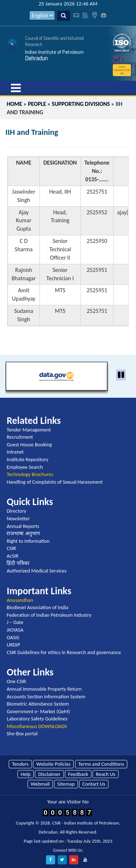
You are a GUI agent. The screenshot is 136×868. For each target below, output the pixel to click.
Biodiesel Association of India (37, 607)
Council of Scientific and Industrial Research (54, 41)
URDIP (13, 645)
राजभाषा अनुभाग (23, 533)
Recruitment (20, 437)
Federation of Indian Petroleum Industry (49, 615)
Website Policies (53, 764)
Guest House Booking (29, 445)
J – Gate (15, 622)
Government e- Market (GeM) (38, 711)
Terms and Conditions (101, 764)
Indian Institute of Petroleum (54, 52)
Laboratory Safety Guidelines (37, 719)
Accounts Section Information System (46, 697)
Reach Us (105, 774)
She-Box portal (22, 733)
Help (26, 774)
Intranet (15, 452)
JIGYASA (15, 630)
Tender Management (29, 430)
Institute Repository (27, 459)
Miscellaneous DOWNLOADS (37, 726)
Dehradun (36, 58)
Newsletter (18, 518)
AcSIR (12, 556)
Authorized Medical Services (36, 571)
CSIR (11, 548)
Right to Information (28, 541)
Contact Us (94, 784)
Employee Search (25, 467)
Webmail (40, 784)
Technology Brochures (30, 474)
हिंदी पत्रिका (18, 563)
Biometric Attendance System (38, 704)
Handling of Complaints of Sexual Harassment (55, 482)
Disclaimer (49, 774)
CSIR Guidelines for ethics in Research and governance (64, 652)
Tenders (20, 764)
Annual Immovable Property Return (44, 689)
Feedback (78, 774)
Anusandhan (20, 600)
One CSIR (16, 681)
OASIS (13, 637)
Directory (16, 511)
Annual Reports (23, 526)
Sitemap (66, 784)
